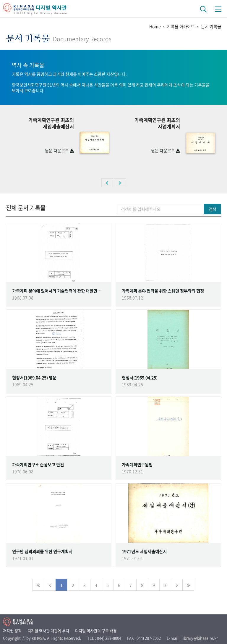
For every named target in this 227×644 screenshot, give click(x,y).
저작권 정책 (12, 631)
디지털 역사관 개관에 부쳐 (48, 631)
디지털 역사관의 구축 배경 (96, 631)
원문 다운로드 (59, 150)
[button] (107, 183)
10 (165, 585)
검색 (213, 209)
